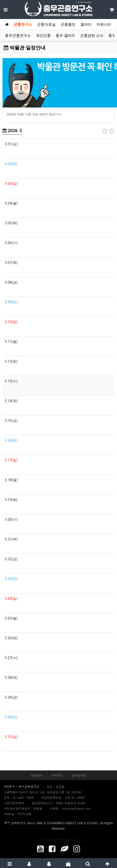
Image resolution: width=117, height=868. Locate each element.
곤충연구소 (23, 24)
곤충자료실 (46, 24)
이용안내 (37, 775)
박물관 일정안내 (25, 48)
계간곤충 (43, 36)
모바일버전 (79, 775)
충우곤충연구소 (18, 36)
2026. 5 (12, 131)
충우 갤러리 (65, 36)
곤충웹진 (68, 24)
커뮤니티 (104, 24)
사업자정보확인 (14, 803)
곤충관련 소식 (92, 36)
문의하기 (57, 775)
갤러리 (86, 24)
